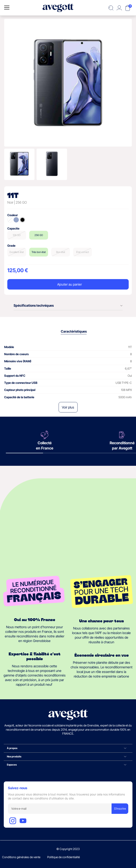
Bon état (61, 252)
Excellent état (17, 252)
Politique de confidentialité (64, 857)
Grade (11, 246)
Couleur (13, 215)
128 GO (17, 235)
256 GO (39, 235)
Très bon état (39, 252)
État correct (83, 252)
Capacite (13, 228)
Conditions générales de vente (21, 857)
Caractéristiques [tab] (74, 331)
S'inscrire (120, 809)
